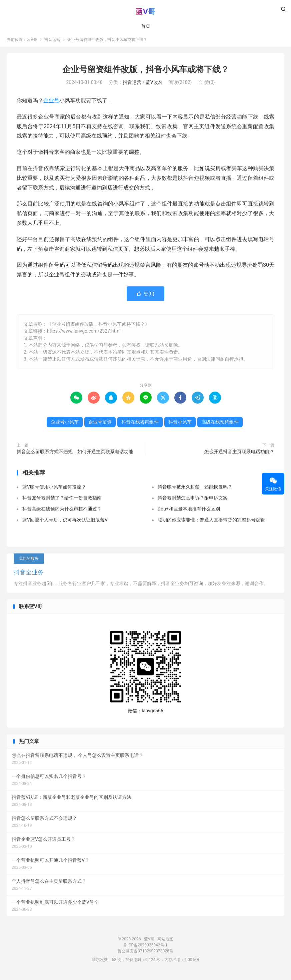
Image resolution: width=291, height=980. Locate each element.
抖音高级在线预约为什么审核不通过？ (62, 513)
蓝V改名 (154, 87)
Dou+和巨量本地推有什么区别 (189, 513)
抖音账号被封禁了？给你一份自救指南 (62, 502)
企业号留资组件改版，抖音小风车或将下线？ (146, 73)
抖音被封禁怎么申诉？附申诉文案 (193, 502)
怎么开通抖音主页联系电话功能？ (239, 456)
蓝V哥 (145, 12)
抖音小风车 (180, 426)
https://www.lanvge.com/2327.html (84, 335)
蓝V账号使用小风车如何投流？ (54, 491)
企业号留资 (100, 426)
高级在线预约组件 (220, 426)
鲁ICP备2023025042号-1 (145, 949)
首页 (146, 27)
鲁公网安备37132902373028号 (145, 955)
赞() (206, 87)
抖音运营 (52, 44)
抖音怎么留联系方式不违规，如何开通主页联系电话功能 (75, 456)
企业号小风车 (65, 426)
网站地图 (165, 943)
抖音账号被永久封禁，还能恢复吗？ (195, 491)
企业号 (51, 105)
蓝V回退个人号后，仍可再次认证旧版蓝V (65, 524)
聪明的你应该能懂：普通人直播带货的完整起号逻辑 (211, 524)
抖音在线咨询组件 (140, 426)
